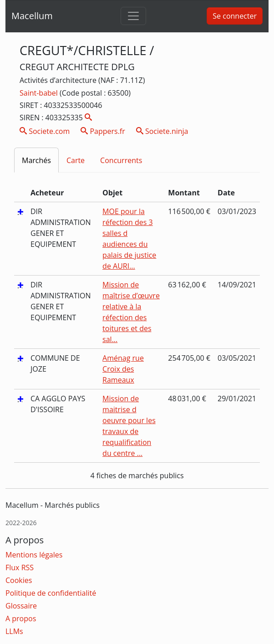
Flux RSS (20, 567)
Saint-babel (40, 93)
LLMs (14, 631)
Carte (76, 160)
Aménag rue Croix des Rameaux (123, 369)
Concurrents (121, 160)
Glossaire (21, 606)
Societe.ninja (162, 131)
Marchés (36, 160)
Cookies (19, 580)
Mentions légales (34, 555)
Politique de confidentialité (51, 593)
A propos (21, 618)
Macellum (32, 16)
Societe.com (45, 131)
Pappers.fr (103, 131)
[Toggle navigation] (133, 16)
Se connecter (235, 16)
